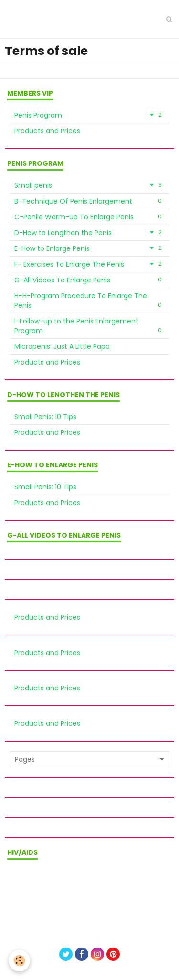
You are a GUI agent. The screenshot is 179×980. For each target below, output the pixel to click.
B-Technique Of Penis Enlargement (89, 201)
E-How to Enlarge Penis (89, 248)
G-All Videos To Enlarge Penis (89, 280)
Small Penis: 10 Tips (45, 417)
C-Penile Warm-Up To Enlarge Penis (89, 217)
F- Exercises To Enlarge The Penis (89, 264)
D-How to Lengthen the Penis (89, 233)
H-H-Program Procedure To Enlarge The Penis (89, 301)
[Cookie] (19, 961)
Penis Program (89, 115)
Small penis (89, 185)
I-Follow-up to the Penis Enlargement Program (89, 326)
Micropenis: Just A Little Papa (62, 346)
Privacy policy (90, 898)
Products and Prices (47, 131)
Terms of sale (90, 885)
